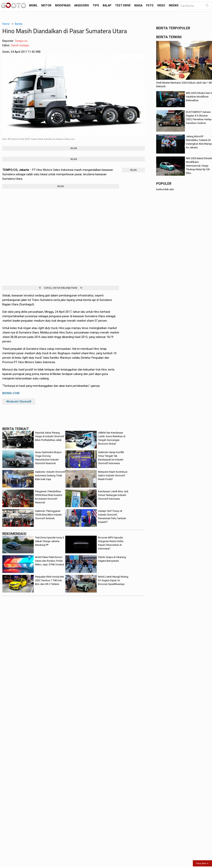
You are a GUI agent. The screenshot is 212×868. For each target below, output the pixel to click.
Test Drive (123, 5)
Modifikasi (63, 5)
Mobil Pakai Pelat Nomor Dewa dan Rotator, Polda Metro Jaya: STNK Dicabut (50, 561)
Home (6, 24)
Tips (96, 5)
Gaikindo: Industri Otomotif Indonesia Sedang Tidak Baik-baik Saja (50, 475)
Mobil (33, 5)
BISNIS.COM (11, 393)
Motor (46, 5)
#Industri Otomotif (19, 402)
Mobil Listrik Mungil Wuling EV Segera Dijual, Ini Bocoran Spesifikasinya (113, 580)
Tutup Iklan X (202, 863)
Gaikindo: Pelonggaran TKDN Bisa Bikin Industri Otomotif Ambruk (48, 515)
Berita (19, 24)
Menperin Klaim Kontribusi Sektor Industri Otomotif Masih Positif (113, 475)
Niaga (138, 5)
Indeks (174, 5)
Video (161, 5)
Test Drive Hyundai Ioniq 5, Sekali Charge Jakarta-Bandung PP (50, 541)
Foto (150, 5)
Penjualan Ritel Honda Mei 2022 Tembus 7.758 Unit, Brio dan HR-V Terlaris (50, 580)
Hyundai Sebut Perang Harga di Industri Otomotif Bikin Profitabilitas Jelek (50, 436)
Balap (107, 5)
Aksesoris (82, 5)
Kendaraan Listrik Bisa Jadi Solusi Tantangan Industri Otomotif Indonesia (113, 495)
